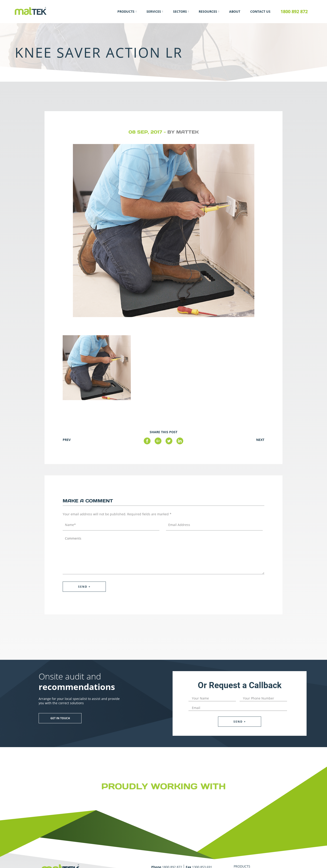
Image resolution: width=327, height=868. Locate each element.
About (235, 11)
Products (126, 11)
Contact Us (260, 11)
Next (260, 440)
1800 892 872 (294, 11)
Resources (208, 11)
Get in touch (60, 718)
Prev (67, 440)
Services (154, 11)
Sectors (180, 11)
